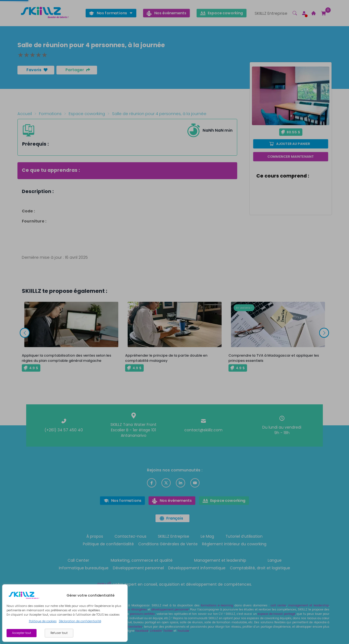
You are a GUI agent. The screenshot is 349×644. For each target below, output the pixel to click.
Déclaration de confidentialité (80, 621)
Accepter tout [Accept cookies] (22, 633)
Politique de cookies (43, 621)
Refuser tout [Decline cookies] (59, 633)
